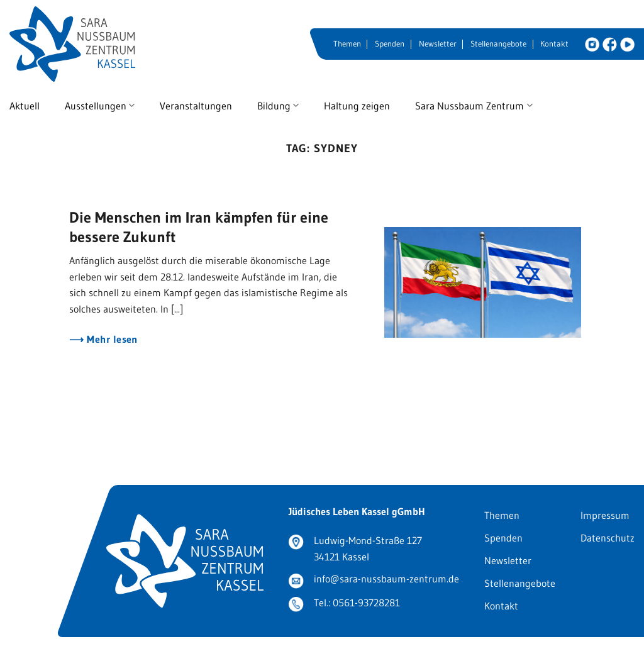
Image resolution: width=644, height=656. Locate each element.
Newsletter (438, 44)
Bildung (278, 106)
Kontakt (554, 44)
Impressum (605, 515)
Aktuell (25, 106)
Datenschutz (608, 538)
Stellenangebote (498, 44)
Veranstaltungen (196, 106)
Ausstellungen (100, 106)
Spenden (390, 44)
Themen (347, 44)
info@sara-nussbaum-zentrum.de (386, 579)
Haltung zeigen (357, 106)
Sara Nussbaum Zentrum (474, 106)
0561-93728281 (366, 603)
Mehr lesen (111, 339)
